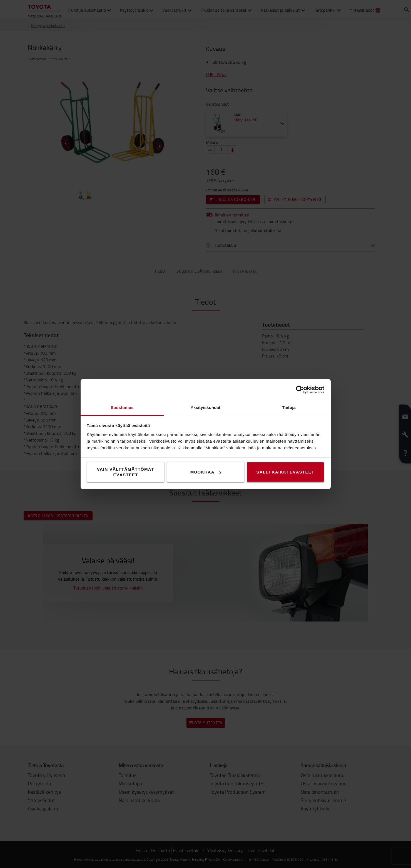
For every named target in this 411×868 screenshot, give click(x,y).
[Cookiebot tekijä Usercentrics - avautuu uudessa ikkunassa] (300, 389)
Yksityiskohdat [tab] (205, 407)
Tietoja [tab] (289, 407)
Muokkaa (206, 472)
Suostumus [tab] (122, 407)
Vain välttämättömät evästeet (126, 472)
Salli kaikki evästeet (286, 472)
